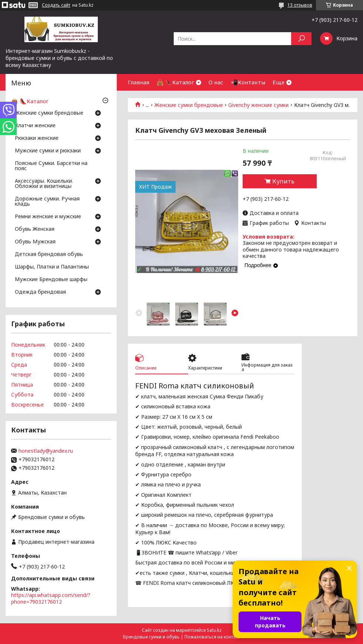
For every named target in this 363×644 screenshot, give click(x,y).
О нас (216, 82)
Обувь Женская (35, 229)
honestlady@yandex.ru (46, 451)
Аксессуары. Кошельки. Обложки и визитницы (44, 184)
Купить (283, 181)
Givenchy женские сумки (258, 105)
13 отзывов (300, 5)
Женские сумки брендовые (189, 105)
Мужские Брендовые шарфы (51, 280)
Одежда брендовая (40, 292)
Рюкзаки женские (37, 138)
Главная (139, 82)
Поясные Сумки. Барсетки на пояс (51, 166)
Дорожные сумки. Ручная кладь (47, 202)
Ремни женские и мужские (48, 217)
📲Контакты (248, 82)
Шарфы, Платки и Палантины (52, 267)
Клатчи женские (35, 126)
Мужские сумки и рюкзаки (48, 151)
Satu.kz (214, 630)
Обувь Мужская (35, 242)
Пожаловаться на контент (212, 637)
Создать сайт (56, 5)
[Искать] (301, 39)
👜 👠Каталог (175, 82)
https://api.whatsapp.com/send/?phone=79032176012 (51, 598)
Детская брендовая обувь (49, 254)
